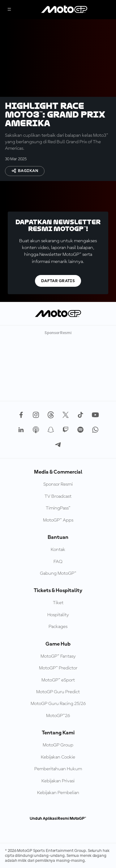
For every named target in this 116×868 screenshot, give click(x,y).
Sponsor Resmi (58, 484)
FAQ (58, 562)
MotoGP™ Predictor (58, 668)
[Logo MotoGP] (64, 10)
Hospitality (58, 615)
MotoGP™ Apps (58, 520)
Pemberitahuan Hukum (58, 769)
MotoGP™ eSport (58, 680)
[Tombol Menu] (9, 10)
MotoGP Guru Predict (58, 692)
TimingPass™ (58, 508)
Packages (58, 627)
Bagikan (25, 171)
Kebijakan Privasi (58, 781)
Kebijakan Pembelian (58, 793)
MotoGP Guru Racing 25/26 (58, 704)
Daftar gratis (58, 281)
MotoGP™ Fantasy (58, 656)
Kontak (58, 550)
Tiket (58, 603)
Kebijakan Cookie (58, 757)
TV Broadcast (58, 496)
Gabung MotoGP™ (58, 574)
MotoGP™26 (58, 716)
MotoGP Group (58, 745)
